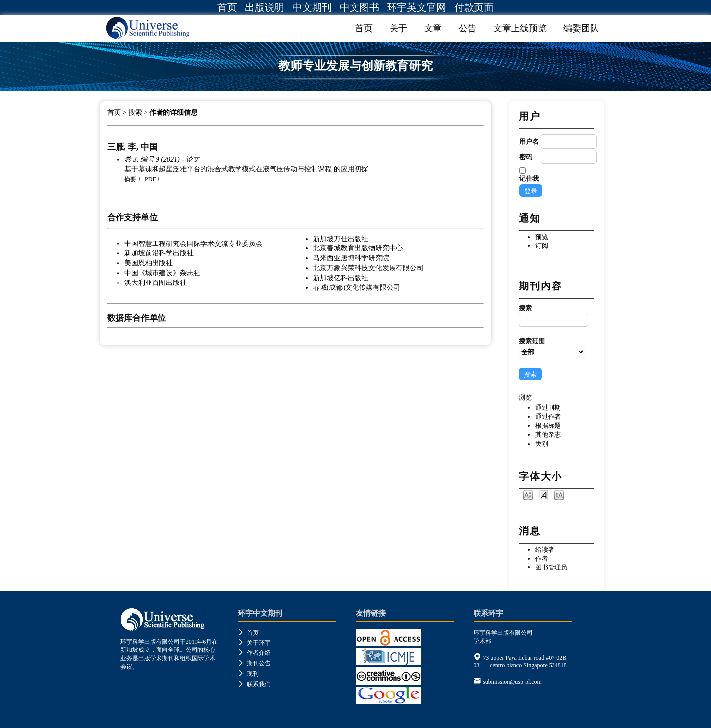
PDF (150, 179)
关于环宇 (254, 643)
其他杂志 (548, 434)
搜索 (552, 316)
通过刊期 (548, 408)
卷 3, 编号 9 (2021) (152, 159)
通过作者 (548, 417)
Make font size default (544, 495)
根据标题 (548, 425)
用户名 (529, 142)
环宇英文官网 (417, 7)
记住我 (529, 179)
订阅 (542, 246)
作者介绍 (254, 653)
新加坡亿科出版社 (341, 278)
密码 (526, 157)
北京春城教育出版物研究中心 (358, 248)
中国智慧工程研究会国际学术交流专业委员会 (194, 243)
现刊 (248, 674)
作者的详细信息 (173, 112)
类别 (542, 444)
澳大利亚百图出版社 (156, 283)
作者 (542, 558)
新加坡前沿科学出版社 (159, 253)
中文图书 (359, 7)
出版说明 (265, 7)
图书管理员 (551, 567)
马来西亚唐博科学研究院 (351, 258)
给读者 (545, 549)
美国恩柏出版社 (149, 263)
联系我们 (254, 684)
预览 (542, 237)
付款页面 (474, 7)
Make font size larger (559, 495)
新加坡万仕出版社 (341, 239)
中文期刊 (312, 7)
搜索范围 (552, 348)
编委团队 (581, 28)
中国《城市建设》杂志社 (162, 273)
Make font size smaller (528, 495)
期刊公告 (254, 663)
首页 (227, 7)
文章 (433, 28)
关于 (398, 28)
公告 (468, 28)
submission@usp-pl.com (512, 682)
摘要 (130, 179)
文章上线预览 (520, 28)
